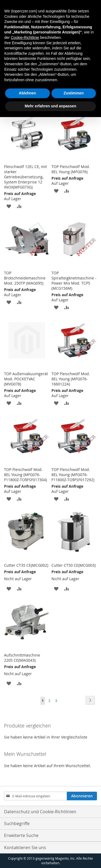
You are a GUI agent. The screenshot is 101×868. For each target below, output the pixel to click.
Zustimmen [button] (74, 93)
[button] (9, 206)
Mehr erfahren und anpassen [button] (50, 106)
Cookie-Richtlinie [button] (25, 37)
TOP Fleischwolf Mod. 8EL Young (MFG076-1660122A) (71, 379)
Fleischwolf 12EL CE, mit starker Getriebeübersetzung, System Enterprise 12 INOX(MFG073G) (25, 177)
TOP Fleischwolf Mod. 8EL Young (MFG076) (71, 169)
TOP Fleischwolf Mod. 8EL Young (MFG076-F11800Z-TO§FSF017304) (25, 475)
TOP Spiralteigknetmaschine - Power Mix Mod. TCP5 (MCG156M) (74, 281)
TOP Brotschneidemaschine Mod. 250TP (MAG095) (25, 278)
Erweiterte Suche (21, 835)
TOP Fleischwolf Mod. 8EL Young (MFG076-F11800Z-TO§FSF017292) (73, 475)
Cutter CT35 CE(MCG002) (26, 565)
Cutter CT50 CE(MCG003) (74, 565)
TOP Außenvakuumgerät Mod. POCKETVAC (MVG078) (26, 379)
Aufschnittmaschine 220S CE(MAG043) (22, 658)
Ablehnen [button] (27, 93)
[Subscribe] (82, 796)
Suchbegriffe (17, 823)
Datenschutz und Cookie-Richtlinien (40, 812)
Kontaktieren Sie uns (25, 848)
